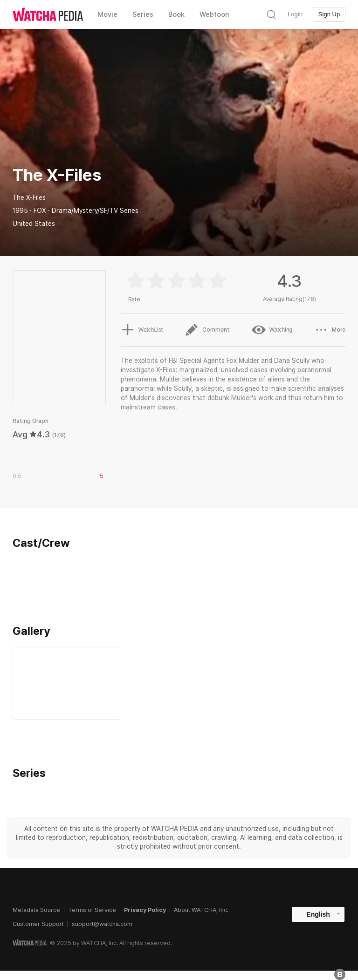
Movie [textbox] (107, 14)
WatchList (142, 330)
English (318, 914)
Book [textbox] (176, 14)
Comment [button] (207, 330)
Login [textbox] (295, 14)
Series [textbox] (143, 14)
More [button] (330, 330)
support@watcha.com (102, 924)
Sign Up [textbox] (329, 14)
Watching (272, 330)
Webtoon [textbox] (214, 14)
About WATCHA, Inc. (201, 910)
